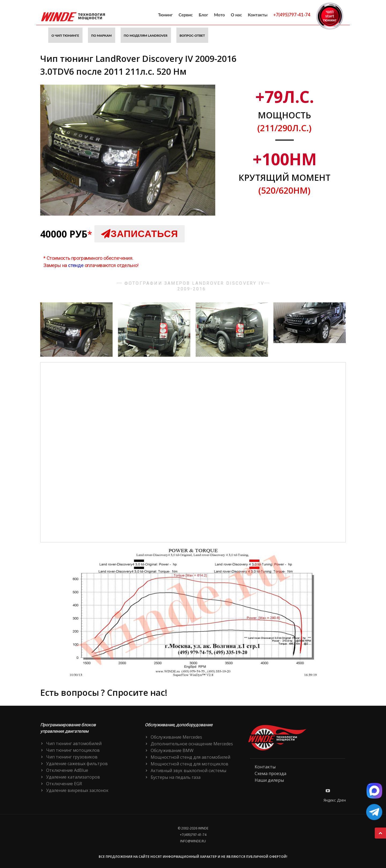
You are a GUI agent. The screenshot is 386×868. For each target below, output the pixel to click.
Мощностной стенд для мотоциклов (190, 764)
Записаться (140, 234)
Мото (219, 15)
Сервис (186, 15)
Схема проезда (270, 773)
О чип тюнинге (65, 35)
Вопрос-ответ (192, 35)
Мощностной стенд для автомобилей (190, 757)
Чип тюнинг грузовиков (72, 757)
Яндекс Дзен (335, 800)
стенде (76, 265)
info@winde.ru (193, 841)
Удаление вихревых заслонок (77, 790)
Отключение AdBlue (67, 770)
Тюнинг (166, 15)
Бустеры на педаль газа (176, 777)
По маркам (101, 35)
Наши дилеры (269, 780)
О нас (236, 15)
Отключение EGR (64, 784)
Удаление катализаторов (73, 777)
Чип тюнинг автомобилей (74, 743)
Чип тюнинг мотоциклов (73, 750)
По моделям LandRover (146, 35)
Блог (203, 15)
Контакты (258, 15)
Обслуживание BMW (172, 750)
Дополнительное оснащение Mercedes (192, 744)
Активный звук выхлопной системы (188, 771)
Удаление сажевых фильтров (77, 764)
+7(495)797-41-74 (292, 15)
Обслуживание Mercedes (176, 737)
